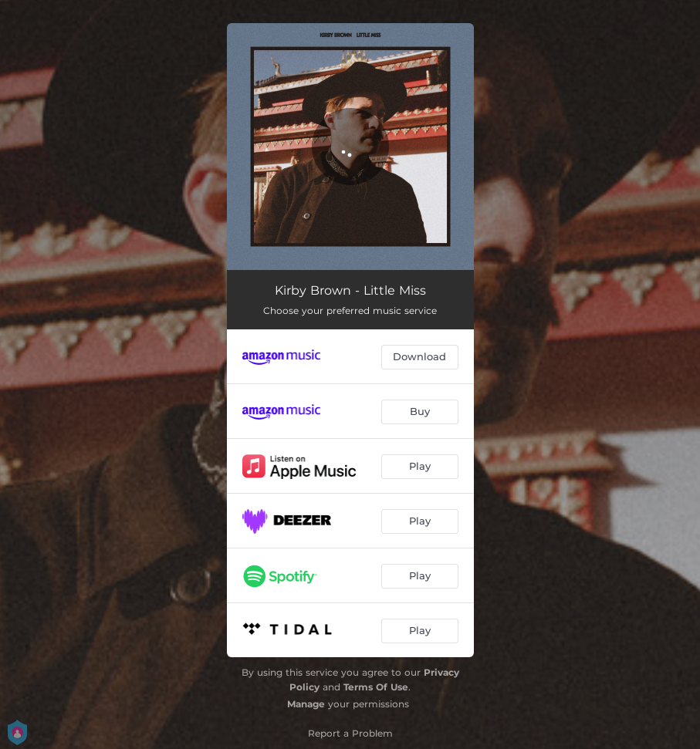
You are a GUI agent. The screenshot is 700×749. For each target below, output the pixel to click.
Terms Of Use (376, 687)
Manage (306, 704)
